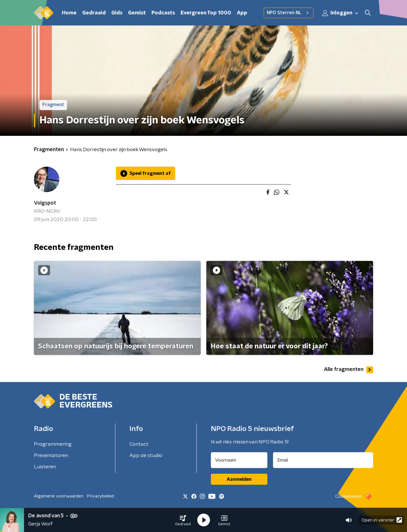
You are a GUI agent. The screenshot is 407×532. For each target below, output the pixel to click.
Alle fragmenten (348, 370)
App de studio (146, 456)
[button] (183, 520)
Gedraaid (94, 13)
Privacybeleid (100, 496)
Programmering (53, 444)
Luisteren (45, 467)
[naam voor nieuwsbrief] (239, 460)
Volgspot (45, 203)
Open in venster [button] (382, 520)
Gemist (137, 13)
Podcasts (163, 13)
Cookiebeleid (348, 496)
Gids (117, 13)
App (242, 13)
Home (69, 13)
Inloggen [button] (341, 13)
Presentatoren (51, 456)
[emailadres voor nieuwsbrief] (323, 460)
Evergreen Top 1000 (206, 13)
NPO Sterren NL (289, 13)
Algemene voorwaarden (59, 496)
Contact (139, 444)
